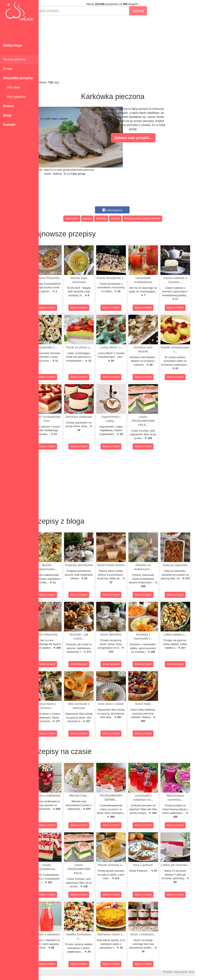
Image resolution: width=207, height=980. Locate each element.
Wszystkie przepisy (18, 78)
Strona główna (14, 59)
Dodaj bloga (13, 45)
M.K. (202, 972)
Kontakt (9, 125)
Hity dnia (11, 87)
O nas (8, 69)
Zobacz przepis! (57, 308)
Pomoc (9, 106)
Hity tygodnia (14, 97)
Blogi (7, 115)
